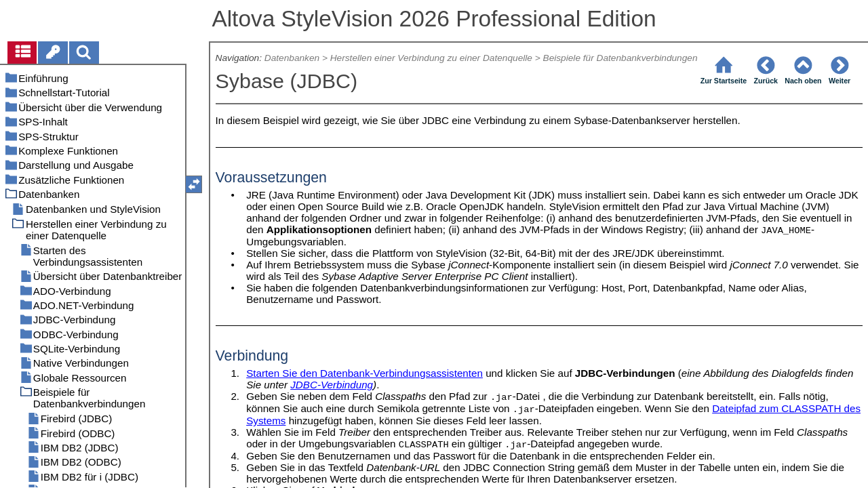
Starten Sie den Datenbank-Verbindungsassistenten (364, 373)
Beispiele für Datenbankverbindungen (620, 58)
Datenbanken (292, 58)
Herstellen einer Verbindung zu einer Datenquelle (431, 58)
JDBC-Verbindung (332, 385)
